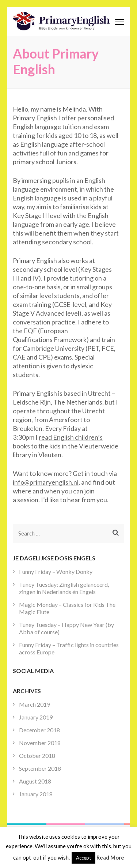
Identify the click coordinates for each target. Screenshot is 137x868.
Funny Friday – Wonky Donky (56, 572)
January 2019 (36, 717)
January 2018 (36, 794)
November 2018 (40, 743)
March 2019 (35, 704)
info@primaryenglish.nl (46, 482)
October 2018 (37, 756)
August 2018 (35, 781)
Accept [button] (83, 858)
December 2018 (39, 730)
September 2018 (40, 768)
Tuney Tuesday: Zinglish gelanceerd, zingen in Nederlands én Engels (64, 588)
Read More (110, 857)
